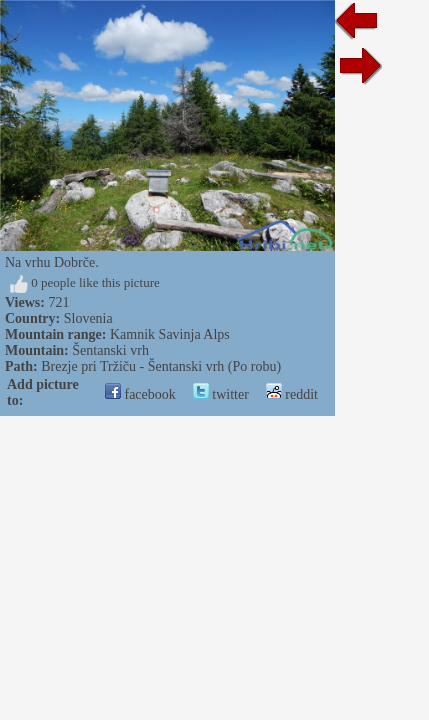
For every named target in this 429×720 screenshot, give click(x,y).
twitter (221, 394)
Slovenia (88, 318)
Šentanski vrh (110, 350)
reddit (292, 394)
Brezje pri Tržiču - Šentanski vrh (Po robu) (161, 366)
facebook (140, 394)
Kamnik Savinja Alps (170, 334)
